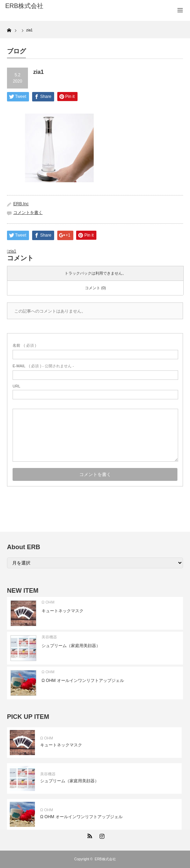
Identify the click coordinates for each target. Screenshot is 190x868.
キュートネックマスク (63, 611)
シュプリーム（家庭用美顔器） (71, 646)
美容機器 (49, 637)
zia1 (12, 251)
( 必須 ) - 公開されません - (43, 366)
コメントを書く (28, 213)
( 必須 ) (24, 345)
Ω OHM (48, 602)
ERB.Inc (21, 204)
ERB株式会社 (105, 859)
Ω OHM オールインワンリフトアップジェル (83, 681)
